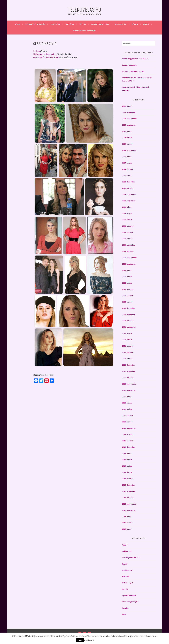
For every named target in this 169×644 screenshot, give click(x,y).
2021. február (128, 352)
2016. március (128, 523)
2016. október (128, 498)
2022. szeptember (129, 258)
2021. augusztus (129, 327)
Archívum (70, 24)
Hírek (18, 24)
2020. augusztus (129, 390)
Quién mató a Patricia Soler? (46, 57)
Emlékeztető (127, 570)
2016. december (128, 485)
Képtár (83, 24)
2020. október (128, 378)
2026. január (127, 106)
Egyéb (125, 564)
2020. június (127, 403)
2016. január (127, 529)
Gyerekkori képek (129, 595)
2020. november (128, 371)
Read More (89, 640)
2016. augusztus (129, 510)
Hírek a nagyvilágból (131, 602)
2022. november (128, 245)
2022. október (128, 251)
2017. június (127, 460)
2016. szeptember (129, 504)
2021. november (128, 314)
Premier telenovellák (35, 24)
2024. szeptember (129, 150)
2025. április (127, 138)
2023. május (127, 213)
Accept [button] (80, 640)
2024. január (127, 175)
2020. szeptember (129, 384)
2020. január (127, 422)
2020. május (127, 409)
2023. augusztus (129, 201)
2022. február (128, 296)
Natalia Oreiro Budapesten (133, 71)
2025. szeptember (129, 119)
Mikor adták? (121, 24)
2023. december (128, 182)
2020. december (128, 365)
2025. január (127, 144)
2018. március (128, 434)
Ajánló (125, 545)
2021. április (127, 340)
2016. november (128, 491)
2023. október (128, 188)
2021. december (128, 308)
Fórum (135, 24)
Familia (125, 589)
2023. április (127, 220)
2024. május (127, 163)
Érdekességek (128, 583)
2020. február (128, 415)
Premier (125, 608)
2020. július (127, 397)
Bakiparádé (127, 551)
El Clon (37, 51)
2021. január (127, 359)
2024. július (127, 157)
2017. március (128, 479)
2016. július (127, 517)
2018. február (128, 441)
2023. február (128, 232)
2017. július (127, 453)
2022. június (127, 277)
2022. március (128, 289)
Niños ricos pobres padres (45, 54)
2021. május (127, 333)
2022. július (127, 270)
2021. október (128, 321)
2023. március (128, 226)
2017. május (127, 466)
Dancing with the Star (131, 558)
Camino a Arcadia (129, 65)
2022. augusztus (129, 264)
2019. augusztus (129, 428)
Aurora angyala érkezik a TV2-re (135, 59)
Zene (124, 614)
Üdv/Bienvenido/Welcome (85, 31)
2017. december (128, 447)
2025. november (128, 112)
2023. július (127, 207)
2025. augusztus (129, 125)
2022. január (127, 302)
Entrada (125, 576)
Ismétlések (55, 24)
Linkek (146, 24)
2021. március (128, 346)
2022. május (127, 283)
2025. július (127, 131)
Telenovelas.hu (85, 9)
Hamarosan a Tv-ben (100, 24)
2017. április (127, 472)
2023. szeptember (129, 194)
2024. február (128, 169)
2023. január (127, 239)
